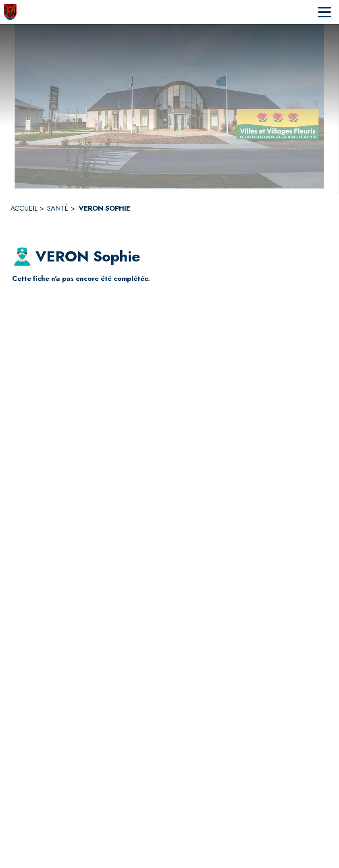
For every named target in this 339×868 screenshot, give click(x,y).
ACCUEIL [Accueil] (24, 208)
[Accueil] (10, 12)
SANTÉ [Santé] (58, 208)
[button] (22, 257)
